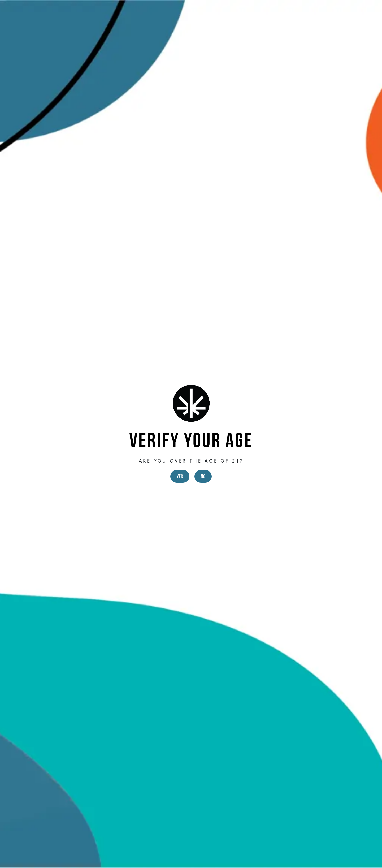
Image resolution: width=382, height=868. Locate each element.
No (203, 476)
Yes (180, 476)
